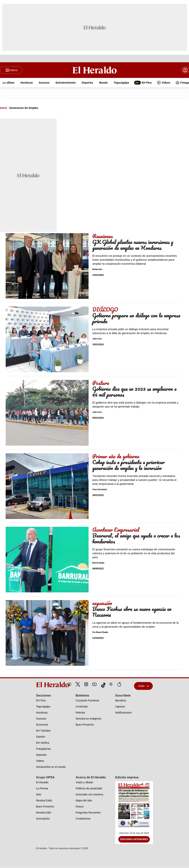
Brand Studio (98, 563)
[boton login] (185, 70)
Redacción (97, 269)
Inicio (3, 108)
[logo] (44, 685)
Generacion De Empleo (24, 108)
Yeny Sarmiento (100, 490)
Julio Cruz (97, 339)
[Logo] (94, 70)
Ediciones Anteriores (134, 840)
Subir (144, 686)
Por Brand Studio (100, 632)
